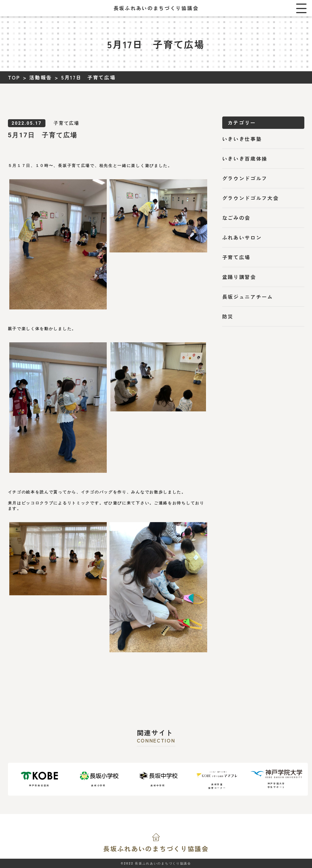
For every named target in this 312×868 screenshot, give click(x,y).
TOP (14, 77)
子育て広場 (236, 257)
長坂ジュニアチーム (248, 297)
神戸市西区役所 (39, 779)
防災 (228, 316)
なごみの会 (236, 218)
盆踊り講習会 (239, 277)
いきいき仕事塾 (242, 139)
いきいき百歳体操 (245, 158)
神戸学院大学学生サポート (276, 779)
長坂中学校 (158, 779)
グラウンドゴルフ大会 (251, 198)
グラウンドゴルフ (245, 178)
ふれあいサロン (242, 237)
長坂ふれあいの (156, 849)
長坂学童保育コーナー (217, 779)
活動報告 (41, 77)
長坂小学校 (99, 779)
